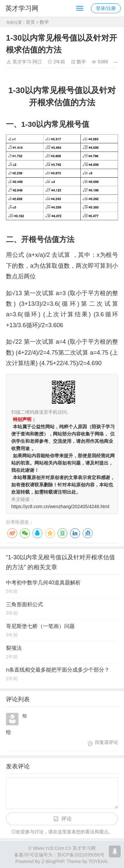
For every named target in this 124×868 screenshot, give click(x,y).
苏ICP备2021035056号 (81, 855)
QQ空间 (50, 533)
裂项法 (14, 648)
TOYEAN (98, 861)
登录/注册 (106, 8)
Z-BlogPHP (53, 861)
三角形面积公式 (24, 604)
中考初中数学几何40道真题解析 (43, 583)
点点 (88, 533)
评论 (66, 819)
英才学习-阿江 (27, 62)
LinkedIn (75, 533)
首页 (30, 22)
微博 (12, 533)
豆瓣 (62, 533)
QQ (37, 533)
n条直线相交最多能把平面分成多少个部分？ (58, 670)
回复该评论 (106, 742)
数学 (44, 22)
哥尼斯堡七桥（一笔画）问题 (40, 626)
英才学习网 (22, 8)
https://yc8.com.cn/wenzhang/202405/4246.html (60, 506)
